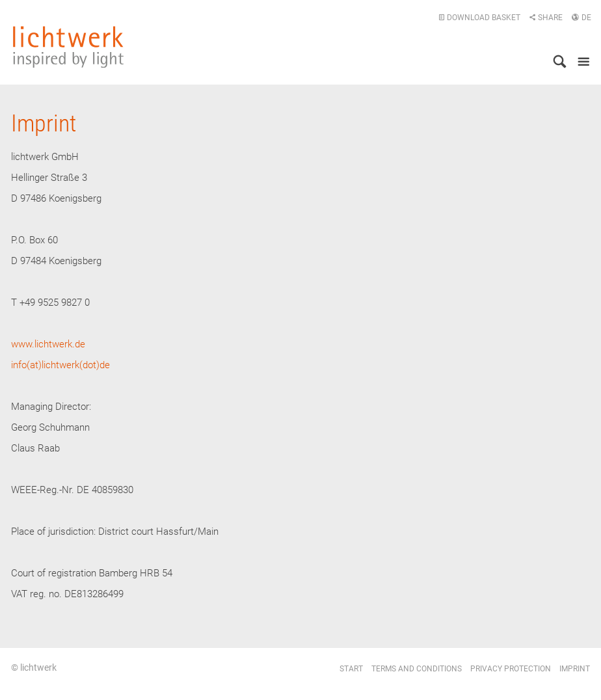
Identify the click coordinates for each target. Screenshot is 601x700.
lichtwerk (68, 47)
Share (546, 18)
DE (581, 18)
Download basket (479, 18)
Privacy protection (511, 669)
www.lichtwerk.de (48, 344)
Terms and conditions (417, 669)
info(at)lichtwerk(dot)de (60, 365)
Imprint (575, 669)
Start (351, 669)
